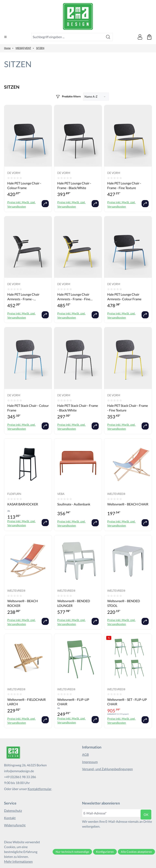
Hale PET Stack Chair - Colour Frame (28, 408)
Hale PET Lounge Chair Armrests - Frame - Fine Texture (74, 297)
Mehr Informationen (18, 861)
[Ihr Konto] (140, 37)
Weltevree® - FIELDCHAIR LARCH (27, 702)
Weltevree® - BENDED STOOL (124, 603)
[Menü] (5, 37)
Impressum (90, 762)
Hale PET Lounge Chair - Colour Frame (24, 185)
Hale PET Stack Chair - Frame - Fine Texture (128, 408)
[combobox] (68, 37)
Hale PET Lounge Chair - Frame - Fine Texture (124, 185)
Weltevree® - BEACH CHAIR (128, 504)
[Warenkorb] (149, 37)
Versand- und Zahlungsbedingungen (107, 769)
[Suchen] (108, 37)
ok (146, 815)
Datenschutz (13, 811)
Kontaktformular (40, 789)
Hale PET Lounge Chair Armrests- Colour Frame (124, 297)
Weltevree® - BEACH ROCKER (23, 603)
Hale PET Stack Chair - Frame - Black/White (78, 408)
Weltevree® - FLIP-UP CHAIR (73, 702)
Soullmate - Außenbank (74, 504)
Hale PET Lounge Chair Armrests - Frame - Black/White (23, 297)
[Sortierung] (96, 97)
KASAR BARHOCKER (23, 504)
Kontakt (10, 818)
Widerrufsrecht (15, 825)
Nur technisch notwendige (72, 852)
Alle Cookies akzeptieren (136, 852)
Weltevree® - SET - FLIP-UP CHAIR (127, 702)
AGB (85, 754)
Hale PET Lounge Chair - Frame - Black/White (74, 185)
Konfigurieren (105, 852)
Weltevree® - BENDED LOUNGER (74, 603)
